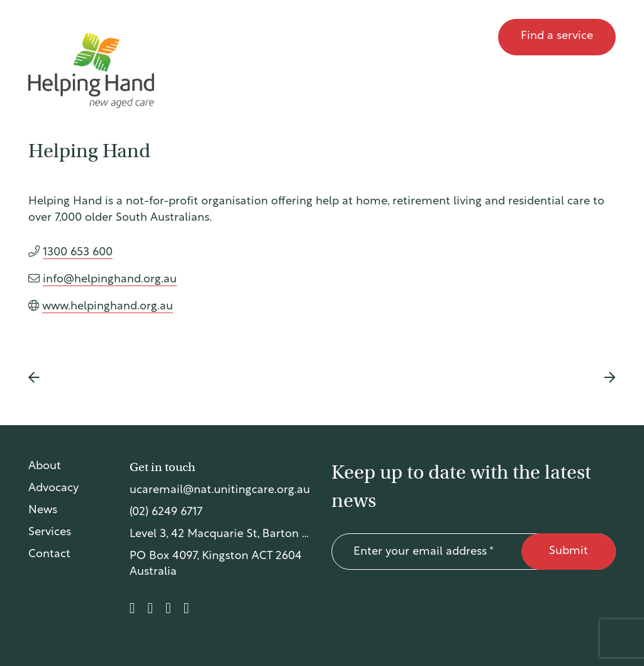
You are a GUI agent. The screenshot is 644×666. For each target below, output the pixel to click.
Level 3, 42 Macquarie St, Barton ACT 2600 (221, 534)
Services (50, 532)
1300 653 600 (78, 253)
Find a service (557, 36)
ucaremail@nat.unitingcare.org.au (220, 490)
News (398, 37)
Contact (458, 37)
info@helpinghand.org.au (110, 280)
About (257, 37)
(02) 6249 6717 (166, 512)
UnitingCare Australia (90, 37)
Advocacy (328, 37)
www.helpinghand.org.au (108, 307)
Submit (569, 551)
